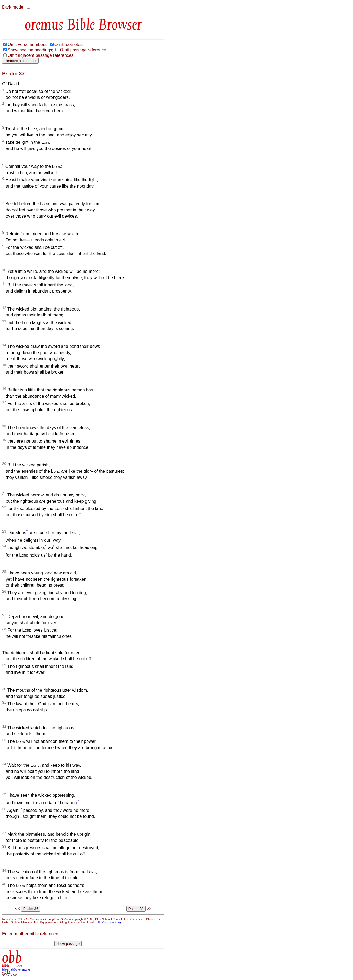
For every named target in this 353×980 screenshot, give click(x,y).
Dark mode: (13, 7)
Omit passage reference (83, 50)
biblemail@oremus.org (16, 970)
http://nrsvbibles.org (109, 922)
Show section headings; (30, 50)
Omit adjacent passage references (41, 55)
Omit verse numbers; (28, 45)
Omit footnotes (68, 45)
